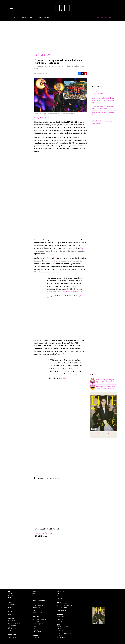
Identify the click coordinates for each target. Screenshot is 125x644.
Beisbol (35, 604)
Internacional (38, 623)
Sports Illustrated (39, 600)
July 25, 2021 (62, 378)
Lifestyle (35, 611)
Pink (53, 148)
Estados (60, 595)
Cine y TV (35, 593)
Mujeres (35, 630)
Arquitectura (62, 609)
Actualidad (61, 616)
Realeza (11, 606)
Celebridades (43, 55)
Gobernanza (61, 630)
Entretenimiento (14, 638)
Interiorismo (62, 611)
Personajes (12, 625)
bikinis (53, 261)
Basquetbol (36, 607)
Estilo (10, 636)
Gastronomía (13, 620)
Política (35, 635)
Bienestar (11, 627)
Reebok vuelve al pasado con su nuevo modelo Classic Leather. (106, 387)
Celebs (33, 18)
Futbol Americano (39, 606)
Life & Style (12, 634)
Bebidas (11, 622)
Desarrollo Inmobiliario (66, 606)
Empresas (36, 618)
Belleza (23, 18)
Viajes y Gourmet (14, 613)
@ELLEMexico (42, 536)
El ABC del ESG (62, 637)
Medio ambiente (62, 627)
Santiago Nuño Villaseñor (43, 533)
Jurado (11, 631)
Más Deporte (37, 609)
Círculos (11, 608)
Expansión (36, 616)
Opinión (60, 597)
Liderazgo (61, 618)
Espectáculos (13, 604)
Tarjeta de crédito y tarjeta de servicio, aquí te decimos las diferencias (105, 381)
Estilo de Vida (13, 629)
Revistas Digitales (104, 18)
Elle (9, 592)
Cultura (11, 615)
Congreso (61, 592)
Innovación (61, 635)
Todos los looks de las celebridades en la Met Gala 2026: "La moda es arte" (103, 100)
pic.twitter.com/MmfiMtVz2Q (72, 292)
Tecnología (37, 625)
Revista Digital (103, 434)
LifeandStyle (37, 632)
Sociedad (60, 599)
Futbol (35, 602)
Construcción (62, 604)
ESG (34, 628)
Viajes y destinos (14, 624)
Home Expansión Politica (41, 620)
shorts (59, 240)
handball (58, 478)
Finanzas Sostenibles (64, 634)
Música (35, 595)
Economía (36, 621)
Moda (14, 18)
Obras (35, 627)
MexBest (11, 618)
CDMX (59, 593)
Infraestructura (63, 607)
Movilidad (61, 632)
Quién (10, 602)
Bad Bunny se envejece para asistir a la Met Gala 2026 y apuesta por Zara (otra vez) (103, 121)
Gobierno (36, 637)
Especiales (61, 621)
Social (59, 629)
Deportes (36, 592)
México (35, 639)
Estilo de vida (44, 18)
